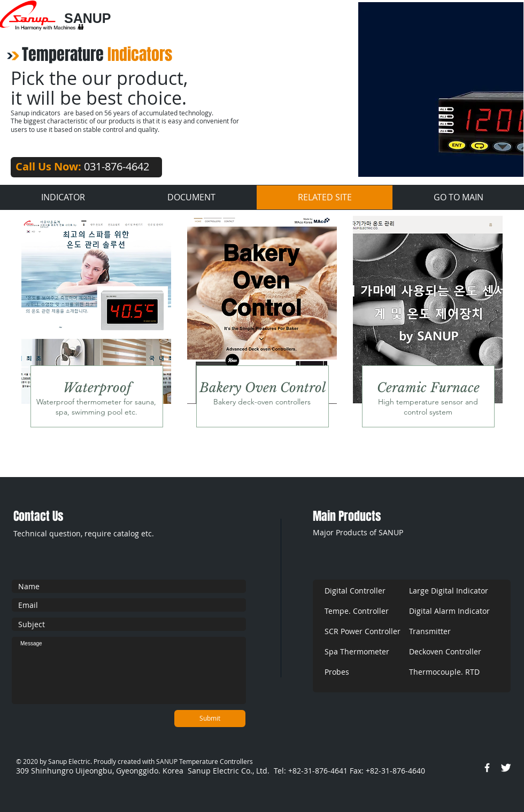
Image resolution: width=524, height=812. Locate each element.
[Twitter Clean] (506, 768)
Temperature (97, 54)
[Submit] (210, 719)
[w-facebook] (487, 768)
